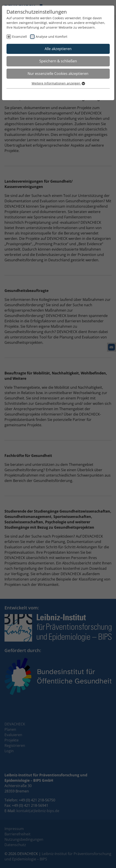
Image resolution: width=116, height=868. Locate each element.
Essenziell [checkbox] (20, 37)
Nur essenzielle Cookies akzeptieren (58, 74)
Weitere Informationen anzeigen (58, 83)
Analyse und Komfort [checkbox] (51, 37)
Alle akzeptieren (58, 49)
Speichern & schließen (58, 61)
